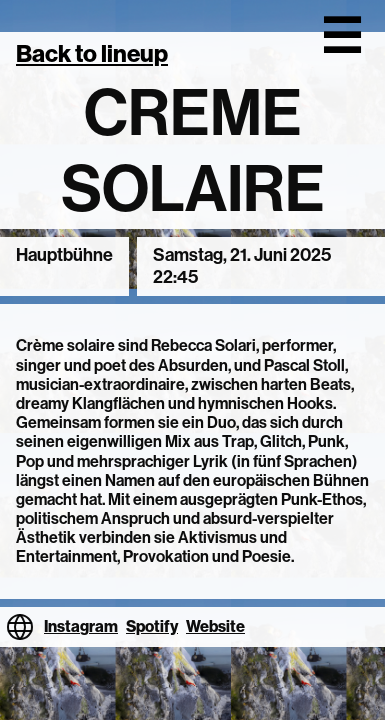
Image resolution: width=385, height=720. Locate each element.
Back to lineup (92, 53)
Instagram (81, 626)
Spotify (152, 626)
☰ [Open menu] (341, 36)
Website (215, 626)
